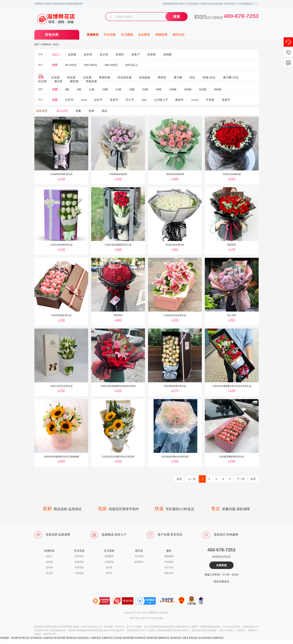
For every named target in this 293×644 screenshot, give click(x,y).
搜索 (177, 17)
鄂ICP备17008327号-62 (142, 618)
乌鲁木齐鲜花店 (190, 638)
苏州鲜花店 (36, 638)
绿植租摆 (161, 35)
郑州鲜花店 (24, 638)
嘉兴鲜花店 (176, 638)
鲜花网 (15, 638)
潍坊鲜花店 (72, 638)
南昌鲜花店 (83, 638)
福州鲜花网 (128, 638)
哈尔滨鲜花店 (205, 638)
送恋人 (56, 44)
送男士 (109, 573)
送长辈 (49, 567)
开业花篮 (110, 35)
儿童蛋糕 (109, 562)
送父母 (49, 573)
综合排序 (42, 111)
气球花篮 (79, 567)
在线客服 (221, 565)
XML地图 (159, 618)
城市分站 (178, 35)
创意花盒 (139, 562)
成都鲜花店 (164, 638)
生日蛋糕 (127, 35)
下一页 (241, 479)
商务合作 (169, 573)
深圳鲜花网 (152, 638)
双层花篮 (79, 562)
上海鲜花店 (95, 638)
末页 (253, 479)
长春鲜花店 (107, 638)
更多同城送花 (221, 581)
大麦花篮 (79, 573)
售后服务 (169, 562)
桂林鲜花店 (140, 638)
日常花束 (139, 556)
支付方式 (169, 567)
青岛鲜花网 (60, 638)
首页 (37, 44)
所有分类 (52, 35)
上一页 (192, 479)
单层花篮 (79, 556)
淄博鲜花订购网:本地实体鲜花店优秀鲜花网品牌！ (59, 4)
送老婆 (49, 562)
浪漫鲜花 (92, 35)
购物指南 (169, 556)
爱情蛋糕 (109, 556)
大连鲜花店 (48, 638)
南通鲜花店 (218, 638)
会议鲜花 (144, 35)
